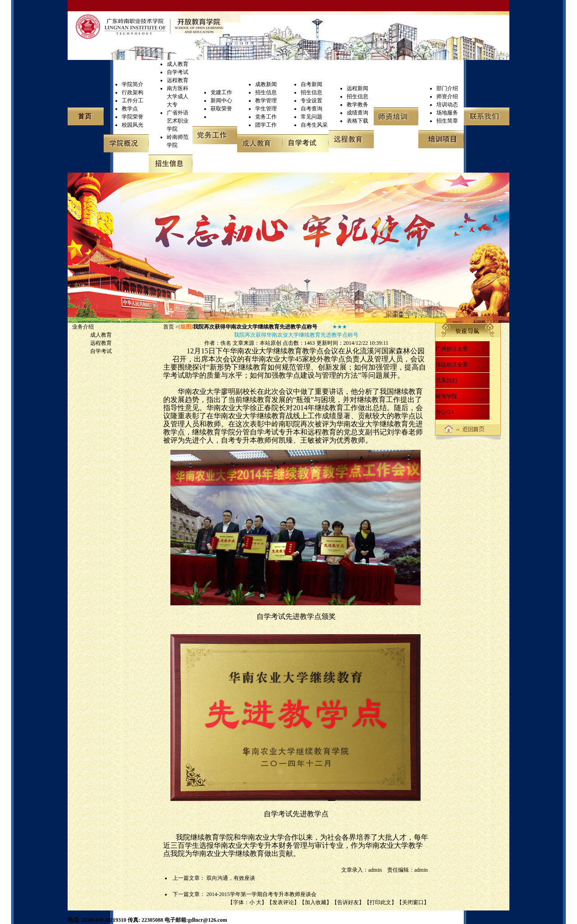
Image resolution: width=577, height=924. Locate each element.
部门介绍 (447, 88)
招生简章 (447, 121)
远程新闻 (357, 88)
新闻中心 (221, 101)
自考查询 (311, 109)
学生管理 (266, 109)
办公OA (445, 412)
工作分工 (133, 101)
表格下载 (357, 121)
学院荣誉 (133, 117)
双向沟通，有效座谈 (231, 878)
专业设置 (311, 101)
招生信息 (266, 92)
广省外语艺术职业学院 (178, 121)
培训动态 (447, 105)
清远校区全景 (452, 365)
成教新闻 (266, 84)
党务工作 (266, 117)
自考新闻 (311, 84)
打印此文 (380, 902)
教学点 (130, 109)
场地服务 (447, 113)
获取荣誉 (221, 109)
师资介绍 (447, 96)
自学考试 (178, 72)
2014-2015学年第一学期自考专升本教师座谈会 (261, 894)
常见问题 (311, 117)
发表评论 (283, 902)
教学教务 (357, 105)
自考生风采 (314, 125)
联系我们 (446, 380)
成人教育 (178, 64)
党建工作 (221, 92)
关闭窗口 (413, 902)
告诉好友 (348, 902)
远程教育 (178, 80)
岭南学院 (446, 396)
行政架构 (133, 92)
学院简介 (133, 84)
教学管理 (266, 101)
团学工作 (266, 125)
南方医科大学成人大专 (178, 96)
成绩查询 (357, 113)
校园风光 (133, 125)
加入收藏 (316, 902)
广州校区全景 (452, 349)
